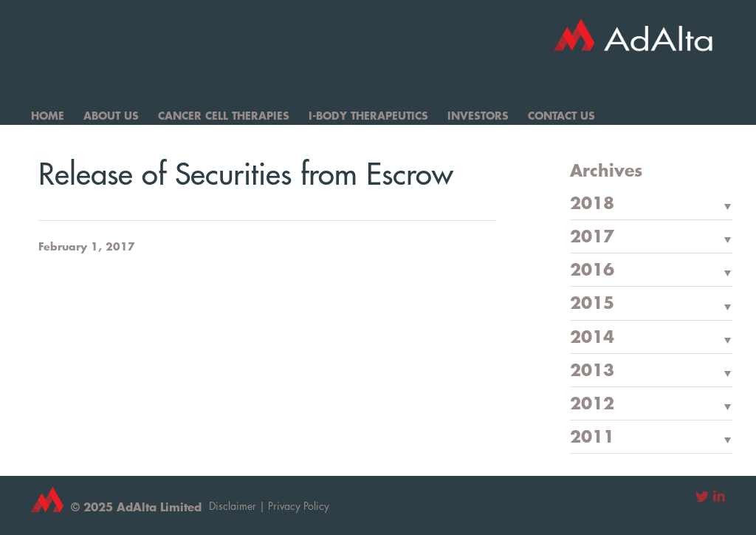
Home (48, 115)
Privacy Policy (299, 506)
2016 (592, 270)
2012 (592, 404)
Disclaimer (233, 506)
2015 (592, 304)
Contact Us (561, 115)
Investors (478, 115)
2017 (592, 237)
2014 (592, 338)
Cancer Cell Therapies (224, 115)
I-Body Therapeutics (368, 115)
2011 (592, 437)
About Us (111, 115)
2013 (592, 371)
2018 (592, 204)
